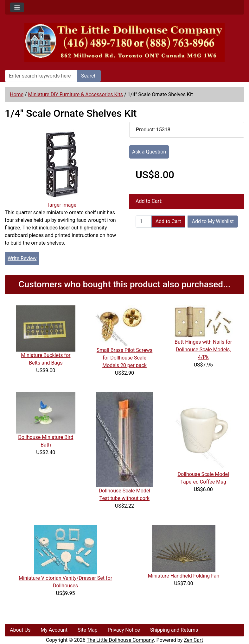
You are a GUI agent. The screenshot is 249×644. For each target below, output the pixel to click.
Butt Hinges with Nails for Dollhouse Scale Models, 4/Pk (203, 350)
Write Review (22, 258)
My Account (54, 630)
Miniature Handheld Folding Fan (184, 576)
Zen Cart (193, 640)
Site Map (88, 630)
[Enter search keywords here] (41, 76)
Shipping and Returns (174, 630)
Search (89, 76)
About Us (20, 630)
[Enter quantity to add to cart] (144, 222)
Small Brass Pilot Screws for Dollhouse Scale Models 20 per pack (124, 358)
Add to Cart (168, 221)
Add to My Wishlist (213, 221)
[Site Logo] (124, 42)
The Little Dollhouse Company (120, 640)
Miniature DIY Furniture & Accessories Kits (76, 94)
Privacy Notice (124, 630)
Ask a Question (149, 152)
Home (17, 94)
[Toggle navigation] (17, 7)
